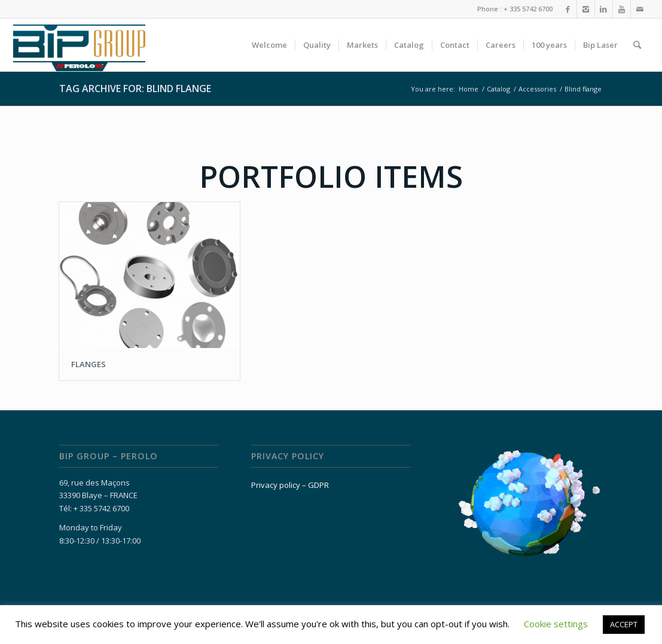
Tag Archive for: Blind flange (135, 88)
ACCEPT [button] (624, 624)
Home (469, 89)
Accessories (537, 89)
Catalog (498, 89)
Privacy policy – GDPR (290, 485)
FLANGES (89, 364)
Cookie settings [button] (556, 624)
